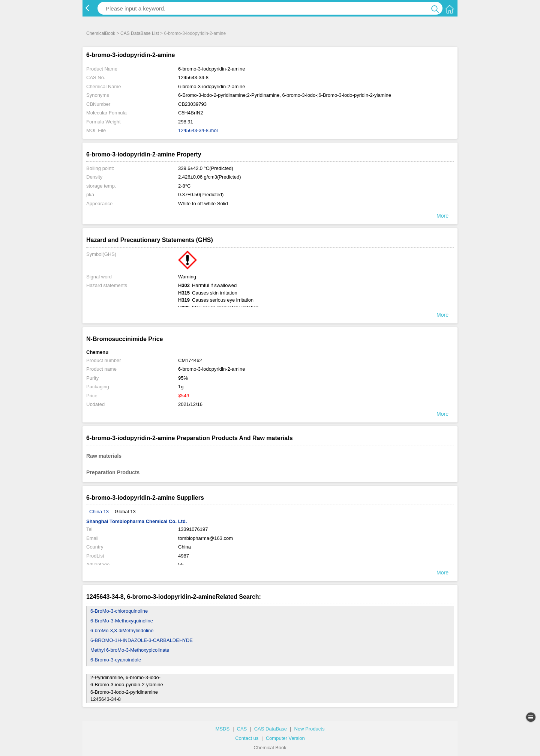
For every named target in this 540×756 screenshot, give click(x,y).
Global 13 (125, 512)
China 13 (99, 512)
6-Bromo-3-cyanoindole (116, 660)
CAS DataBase (271, 729)
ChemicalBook (101, 33)
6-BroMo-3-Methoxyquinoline (122, 621)
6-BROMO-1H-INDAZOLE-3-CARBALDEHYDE (142, 640)
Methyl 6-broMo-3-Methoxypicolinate (130, 650)
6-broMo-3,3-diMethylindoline (122, 631)
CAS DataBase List (140, 33)
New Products (309, 729)
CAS (242, 729)
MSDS (223, 729)
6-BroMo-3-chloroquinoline (119, 611)
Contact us (247, 738)
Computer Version (285, 738)
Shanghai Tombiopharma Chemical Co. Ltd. (136, 521)
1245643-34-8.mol (198, 130)
